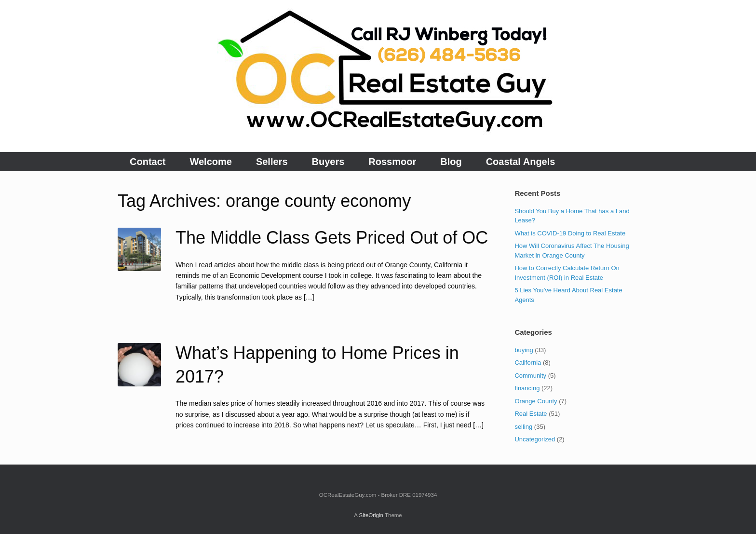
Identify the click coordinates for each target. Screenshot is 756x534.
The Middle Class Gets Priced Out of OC (332, 238)
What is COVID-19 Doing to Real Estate (570, 233)
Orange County (536, 401)
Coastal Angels (521, 162)
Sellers (272, 162)
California (528, 363)
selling (523, 427)
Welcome (210, 162)
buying (524, 350)
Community (530, 376)
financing (527, 388)
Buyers (328, 162)
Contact (148, 162)
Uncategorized (535, 439)
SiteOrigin (371, 515)
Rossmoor (392, 162)
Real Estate (531, 414)
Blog (451, 162)
